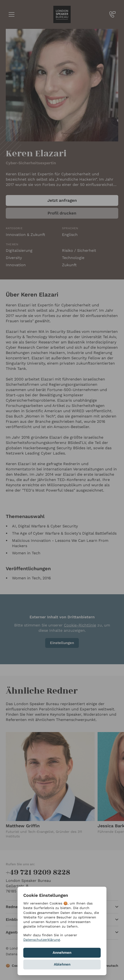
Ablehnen (62, 964)
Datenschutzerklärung (42, 940)
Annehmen (62, 953)
